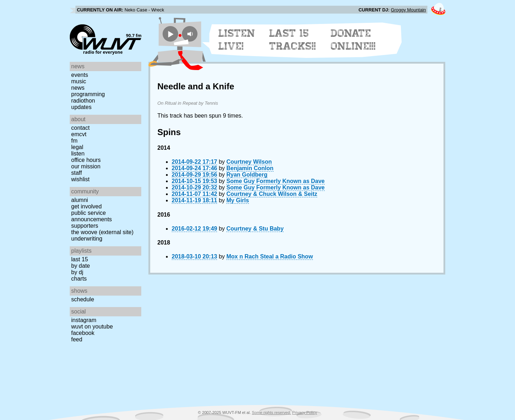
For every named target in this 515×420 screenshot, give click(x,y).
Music (79, 81)
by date (80, 266)
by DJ (77, 272)
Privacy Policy (305, 412)
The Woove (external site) (102, 232)
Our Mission (86, 166)
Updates (81, 107)
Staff (77, 173)
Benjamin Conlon (250, 168)
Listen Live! (237, 40)
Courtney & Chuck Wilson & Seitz (272, 194)
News (78, 88)
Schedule (83, 299)
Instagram (84, 320)
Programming (88, 94)
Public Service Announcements (92, 216)
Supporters (85, 226)
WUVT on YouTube (92, 327)
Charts (79, 279)
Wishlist (80, 179)
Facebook (83, 333)
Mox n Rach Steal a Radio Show (270, 256)
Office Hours (86, 160)
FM (74, 141)
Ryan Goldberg (247, 175)
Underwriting (87, 239)
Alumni (80, 200)
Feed (77, 339)
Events (80, 75)
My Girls (238, 200)
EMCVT (79, 134)
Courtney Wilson (249, 162)
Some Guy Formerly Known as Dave (276, 181)
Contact (80, 128)
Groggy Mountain (408, 10)
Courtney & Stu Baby (255, 229)
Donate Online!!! (353, 40)
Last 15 (80, 259)
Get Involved (86, 206)
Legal (77, 147)
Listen (78, 154)
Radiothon (83, 101)
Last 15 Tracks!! (293, 40)
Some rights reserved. (271, 412)
